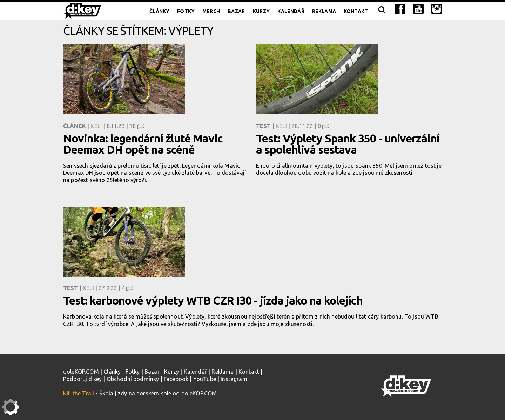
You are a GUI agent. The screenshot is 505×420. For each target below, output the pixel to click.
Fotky (186, 11)
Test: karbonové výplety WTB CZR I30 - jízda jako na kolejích (213, 300)
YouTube (205, 379)
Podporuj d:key (82, 379)
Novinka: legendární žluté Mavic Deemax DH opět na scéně (143, 144)
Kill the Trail (79, 393)
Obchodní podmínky (133, 379)
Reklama (324, 11)
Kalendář (291, 11)
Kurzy (261, 11)
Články (159, 11)
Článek (75, 126)
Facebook (176, 379)
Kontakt (356, 11)
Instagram (234, 379)
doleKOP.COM (81, 372)
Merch (211, 11)
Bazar (236, 11)
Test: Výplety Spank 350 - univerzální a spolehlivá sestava (348, 144)
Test (264, 126)
